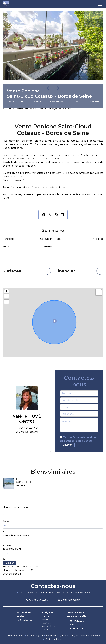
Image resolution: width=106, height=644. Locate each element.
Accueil (6, 109)
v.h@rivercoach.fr (29, 432)
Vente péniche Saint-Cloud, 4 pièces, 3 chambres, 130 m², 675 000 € (41, 109)
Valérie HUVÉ (27, 416)
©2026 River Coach (15, 636)
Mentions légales (35, 636)
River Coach (26, 593)
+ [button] (7, 291)
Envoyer (67, 445)
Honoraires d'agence (56, 636)
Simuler (10, 563)
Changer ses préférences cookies (85, 636)
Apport (7, 521)
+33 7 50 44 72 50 (29, 428)
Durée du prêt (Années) (16, 535)
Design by (54, 639)
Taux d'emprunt (12, 549)
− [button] (7, 296)
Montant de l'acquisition (16, 507)
